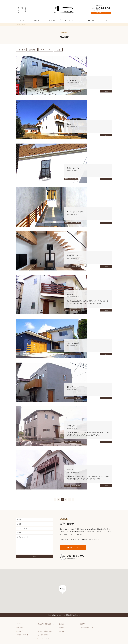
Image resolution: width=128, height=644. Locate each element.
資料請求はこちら (101, 13)
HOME (22, 20)
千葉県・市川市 (69, 179)
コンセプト (52, 20)
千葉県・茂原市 (69, 223)
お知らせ (62, 624)
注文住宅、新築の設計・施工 (46, 624)
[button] (63, 591)
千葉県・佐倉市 (69, 92)
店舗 (63, 50)
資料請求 (62, 627)
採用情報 (82, 624)
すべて (21, 50)
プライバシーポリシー (86, 627)
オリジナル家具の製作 (44, 627)
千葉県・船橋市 (76, 267)
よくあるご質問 (90, 20)
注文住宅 (34, 50)
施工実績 (36, 20)
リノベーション (49, 50)
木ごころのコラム (43, 633)
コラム (106, 20)
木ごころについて (70, 20)
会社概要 (62, 630)
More (106, 92)
